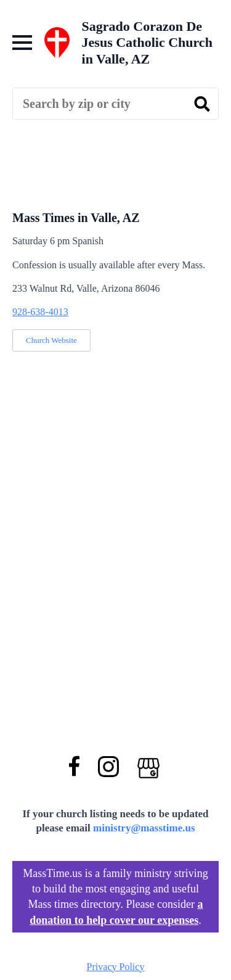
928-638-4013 (40, 312)
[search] (202, 104)
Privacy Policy (116, 967)
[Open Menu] (22, 43)
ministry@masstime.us (144, 828)
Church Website (51, 340)
